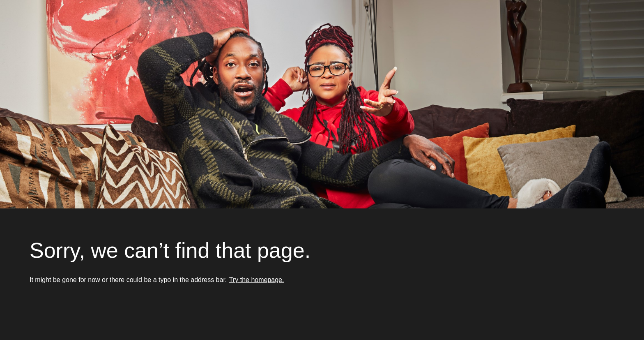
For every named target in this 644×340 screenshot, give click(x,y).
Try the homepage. (257, 280)
